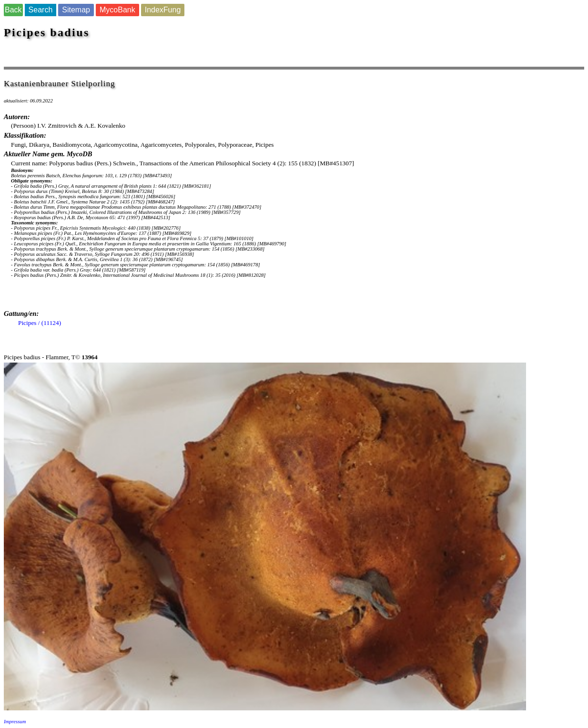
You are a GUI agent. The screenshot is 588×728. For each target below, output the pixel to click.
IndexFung (163, 10)
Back (13, 10)
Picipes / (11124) (40, 323)
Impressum (15, 722)
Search (41, 10)
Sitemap (76, 10)
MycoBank (117, 10)
